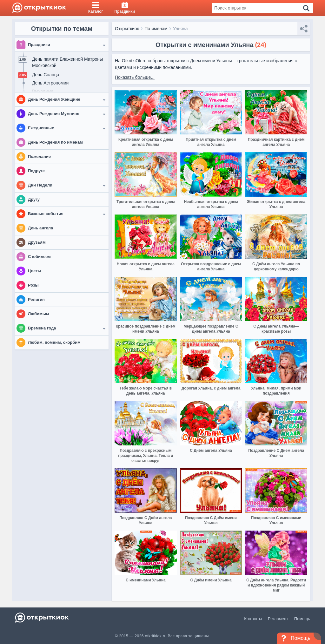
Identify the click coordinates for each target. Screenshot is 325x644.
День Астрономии (50, 83)
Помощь (302, 619)
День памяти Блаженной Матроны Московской (67, 62)
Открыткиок (127, 29)
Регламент (278, 619)
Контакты (253, 619)
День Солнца (46, 75)
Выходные (43, 91)
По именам (156, 29)
